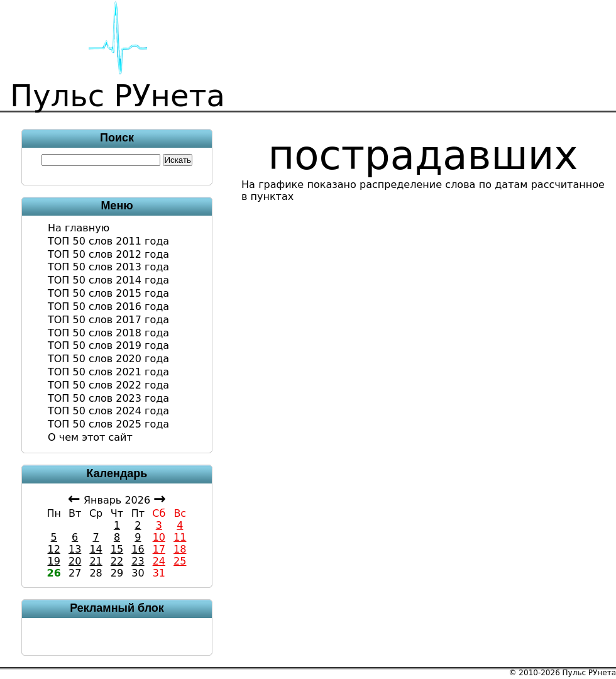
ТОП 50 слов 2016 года (108, 306)
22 (117, 561)
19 (54, 561)
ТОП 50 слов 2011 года (108, 241)
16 (138, 549)
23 (138, 561)
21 (96, 561)
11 (180, 537)
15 (117, 549)
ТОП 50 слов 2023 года (108, 398)
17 (159, 549)
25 (180, 561)
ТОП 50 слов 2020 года (108, 359)
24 (159, 561)
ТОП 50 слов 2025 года (108, 424)
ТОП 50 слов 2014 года (108, 280)
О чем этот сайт (90, 437)
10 (159, 537)
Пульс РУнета (589, 673)
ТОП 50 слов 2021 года (108, 372)
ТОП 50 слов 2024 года (108, 411)
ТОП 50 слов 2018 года (108, 333)
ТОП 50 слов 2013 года (108, 267)
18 (180, 549)
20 (75, 561)
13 (75, 549)
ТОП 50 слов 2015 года (108, 293)
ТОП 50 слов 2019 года (108, 345)
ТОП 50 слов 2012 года (108, 254)
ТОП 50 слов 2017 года (108, 320)
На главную (79, 228)
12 (54, 549)
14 (96, 549)
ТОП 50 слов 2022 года (108, 385)
